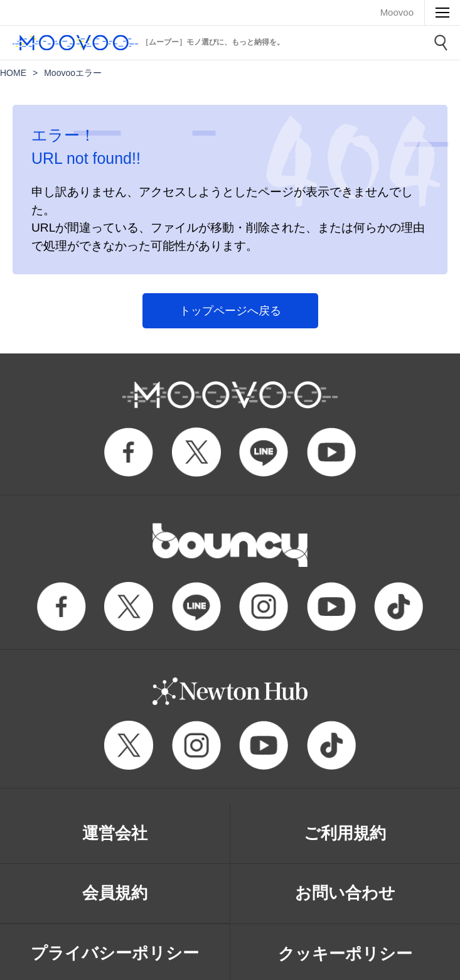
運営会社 (115, 833)
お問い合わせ (345, 893)
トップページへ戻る (230, 311)
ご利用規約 (345, 833)
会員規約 (115, 893)
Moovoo (397, 12)
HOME (13, 73)
